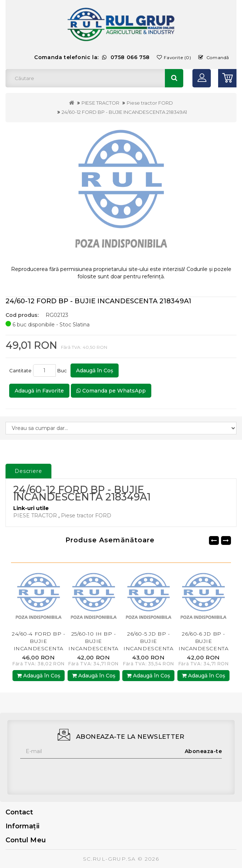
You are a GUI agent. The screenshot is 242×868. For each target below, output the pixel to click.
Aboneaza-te (203, 751)
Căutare (174, 78)
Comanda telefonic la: (92, 57)
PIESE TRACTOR (100, 103)
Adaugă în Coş (95, 370)
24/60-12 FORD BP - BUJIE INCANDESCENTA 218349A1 (124, 112)
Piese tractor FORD (150, 103)
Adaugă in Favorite (39, 391)
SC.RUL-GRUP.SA (109, 859)
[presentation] (76, 773)
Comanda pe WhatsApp (111, 391)
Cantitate (20, 370)
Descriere (28, 471)
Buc (63, 370)
